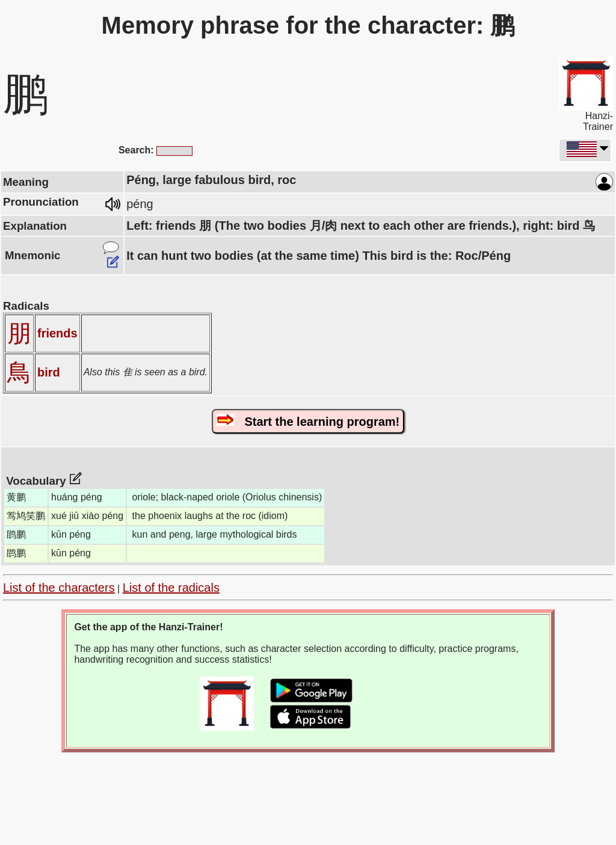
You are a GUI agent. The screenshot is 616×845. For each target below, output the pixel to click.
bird (49, 372)
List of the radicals (171, 588)
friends (57, 333)
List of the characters (59, 588)
